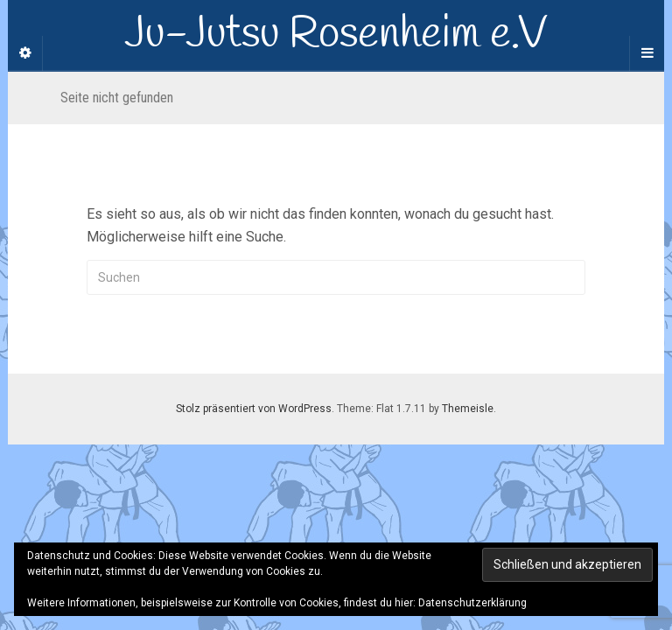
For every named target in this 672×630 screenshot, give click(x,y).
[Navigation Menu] (647, 53)
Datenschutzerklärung (472, 603)
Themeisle (468, 409)
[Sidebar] (25, 53)
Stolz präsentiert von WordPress (254, 409)
